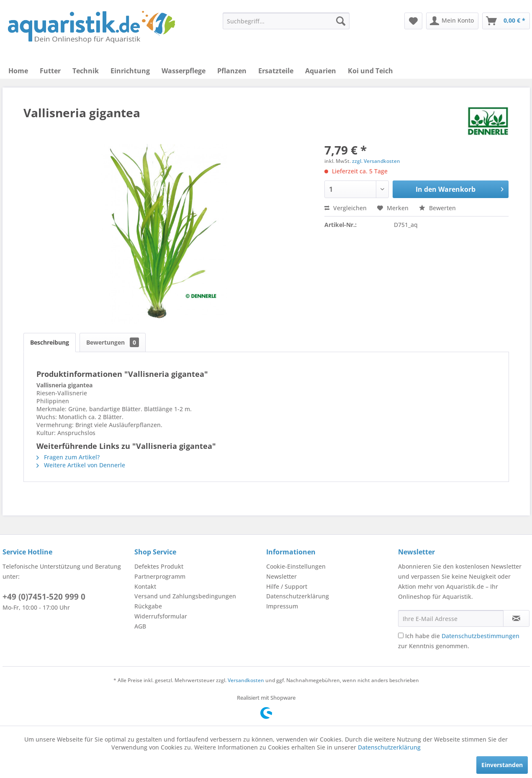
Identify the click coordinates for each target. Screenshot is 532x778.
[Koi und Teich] (370, 71)
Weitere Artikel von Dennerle (81, 465)
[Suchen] (341, 21)
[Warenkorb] (506, 21)
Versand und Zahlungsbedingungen (185, 596)
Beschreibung (50, 342)
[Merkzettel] (413, 21)
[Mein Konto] (452, 21)
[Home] (18, 71)
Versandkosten (246, 680)
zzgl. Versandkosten (376, 161)
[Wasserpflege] (184, 71)
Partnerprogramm (160, 576)
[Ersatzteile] (276, 71)
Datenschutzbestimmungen (481, 636)
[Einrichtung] (130, 71)
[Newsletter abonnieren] (516, 618)
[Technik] (86, 71)
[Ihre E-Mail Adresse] (451, 618)
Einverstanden (502, 765)
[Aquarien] (321, 71)
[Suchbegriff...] (286, 21)
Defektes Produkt (159, 566)
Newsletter (281, 576)
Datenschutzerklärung (298, 596)
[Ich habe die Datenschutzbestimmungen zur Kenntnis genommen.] (401, 635)
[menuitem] (286, 21)
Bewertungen (113, 342)
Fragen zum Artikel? (68, 457)
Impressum (282, 606)
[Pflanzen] (232, 71)
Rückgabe (148, 606)
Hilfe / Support (287, 586)
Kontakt (145, 586)
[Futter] (50, 71)
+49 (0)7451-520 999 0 (44, 597)
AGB (140, 626)
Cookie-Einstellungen (296, 566)
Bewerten (437, 208)
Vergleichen (346, 208)
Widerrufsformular (161, 616)
